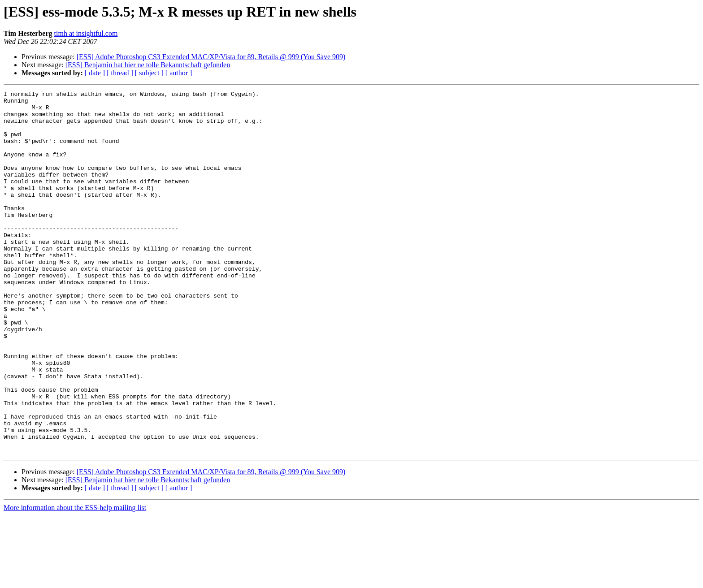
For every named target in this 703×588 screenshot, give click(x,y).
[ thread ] (120, 73)
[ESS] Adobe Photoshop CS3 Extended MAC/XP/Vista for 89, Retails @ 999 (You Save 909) (211, 57)
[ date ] (95, 73)
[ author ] (179, 73)
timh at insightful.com (86, 33)
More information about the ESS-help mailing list (75, 580)
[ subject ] (149, 73)
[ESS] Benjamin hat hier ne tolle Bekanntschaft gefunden (148, 65)
